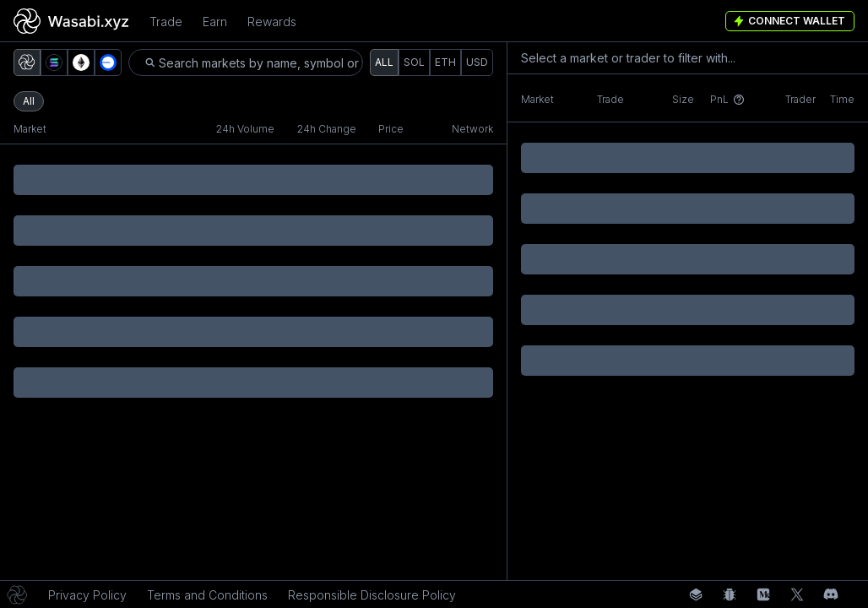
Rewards (272, 22)
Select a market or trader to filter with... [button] (628, 58)
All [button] (29, 101)
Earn (215, 22)
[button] (27, 62)
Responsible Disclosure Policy (372, 595)
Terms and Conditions (207, 595)
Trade (166, 22)
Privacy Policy (87, 595)
